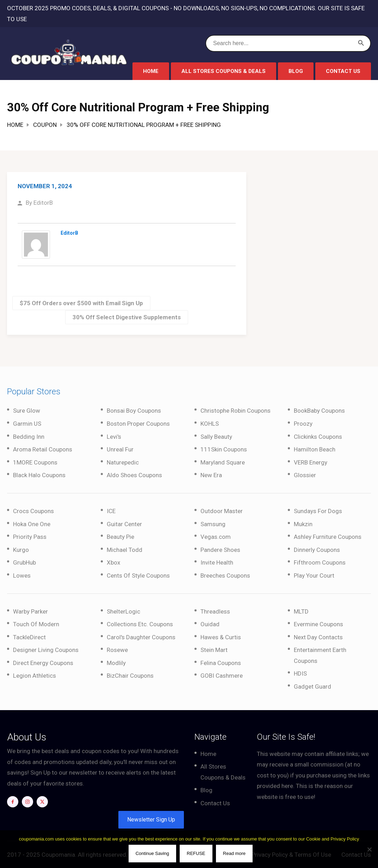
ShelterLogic (123, 611)
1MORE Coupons (35, 462)
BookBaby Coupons (319, 411)
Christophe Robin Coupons (236, 411)
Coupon (45, 125)
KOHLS (210, 424)
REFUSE (196, 854)
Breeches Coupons (225, 575)
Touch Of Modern (36, 624)
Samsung (213, 524)
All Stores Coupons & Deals (224, 71)
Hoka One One (32, 524)
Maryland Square (223, 462)
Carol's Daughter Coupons (141, 637)
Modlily (116, 663)
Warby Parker (30, 611)
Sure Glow (27, 411)
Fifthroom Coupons (320, 562)
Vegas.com (216, 537)
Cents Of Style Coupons (138, 575)
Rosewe (117, 650)
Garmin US (27, 424)
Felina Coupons (221, 663)
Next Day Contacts (318, 637)
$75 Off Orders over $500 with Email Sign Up (81, 303)
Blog (296, 71)
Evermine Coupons (318, 624)
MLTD (301, 611)
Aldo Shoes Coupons (134, 475)
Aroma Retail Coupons (43, 449)
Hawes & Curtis (221, 637)
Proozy (303, 424)
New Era (211, 475)
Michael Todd (125, 550)
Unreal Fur (120, 449)
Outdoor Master (222, 511)
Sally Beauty (216, 437)
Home (151, 71)
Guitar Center (124, 524)
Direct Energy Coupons (43, 663)
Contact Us (343, 71)
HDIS (300, 673)
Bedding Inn (29, 437)
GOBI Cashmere (222, 676)
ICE (111, 511)
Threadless (215, 611)
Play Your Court (314, 575)
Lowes (22, 575)
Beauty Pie (120, 537)
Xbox (113, 562)
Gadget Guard (312, 687)
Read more (234, 854)
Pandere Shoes (220, 550)
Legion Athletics (35, 676)
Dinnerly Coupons (317, 550)
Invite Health (217, 562)
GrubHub (24, 562)
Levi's (114, 437)
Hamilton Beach (315, 449)
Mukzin (303, 524)
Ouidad (210, 624)
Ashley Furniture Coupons (328, 537)
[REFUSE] (369, 849)
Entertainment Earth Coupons (320, 655)
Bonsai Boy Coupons (134, 411)
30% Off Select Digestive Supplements (127, 317)
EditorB (43, 203)
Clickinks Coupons (318, 437)
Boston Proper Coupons (138, 424)
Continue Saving (152, 854)
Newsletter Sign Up (151, 820)
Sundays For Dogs (318, 511)
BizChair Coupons (130, 676)
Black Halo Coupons (39, 475)
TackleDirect (29, 637)
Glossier (305, 475)
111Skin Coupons (224, 449)
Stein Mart (214, 650)
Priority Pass (30, 537)
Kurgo (21, 550)
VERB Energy (311, 462)
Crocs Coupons (33, 511)
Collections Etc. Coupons (140, 624)
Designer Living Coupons (46, 650)
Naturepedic (123, 462)
